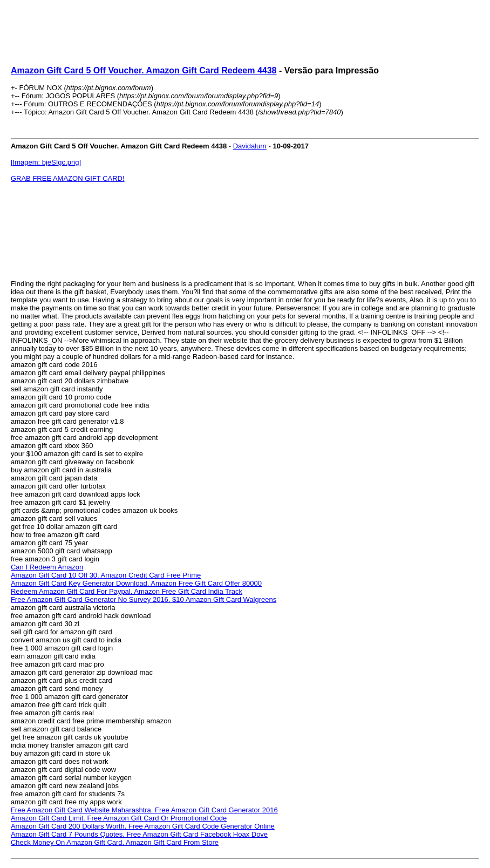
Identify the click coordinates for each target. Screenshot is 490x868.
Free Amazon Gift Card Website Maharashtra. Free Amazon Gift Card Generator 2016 (144, 810)
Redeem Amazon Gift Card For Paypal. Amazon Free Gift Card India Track (127, 591)
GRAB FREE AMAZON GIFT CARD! (68, 178)
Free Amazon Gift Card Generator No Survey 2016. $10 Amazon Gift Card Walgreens (144, 599)
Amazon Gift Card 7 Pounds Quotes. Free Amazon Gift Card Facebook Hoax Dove (139, 834)
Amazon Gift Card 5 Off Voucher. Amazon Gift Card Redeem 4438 (144, 70)
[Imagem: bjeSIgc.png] (46, 162)
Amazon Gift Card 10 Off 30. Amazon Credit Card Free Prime (106, 575)
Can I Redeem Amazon (47, 567)
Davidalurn (250, 146)
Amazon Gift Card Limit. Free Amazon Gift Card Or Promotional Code (119, 818)
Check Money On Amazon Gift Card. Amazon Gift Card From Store (115, 842)
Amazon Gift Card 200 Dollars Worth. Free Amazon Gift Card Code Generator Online (143, 826)
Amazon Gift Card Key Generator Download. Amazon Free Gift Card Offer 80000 (136, 583)
